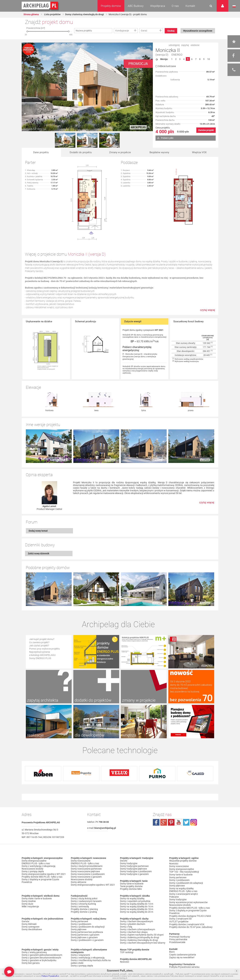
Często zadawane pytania (183, 952)
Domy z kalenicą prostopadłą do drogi (139, 937)
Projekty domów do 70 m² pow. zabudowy (191, 925)
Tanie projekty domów (131, 886)
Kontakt (190, 6)
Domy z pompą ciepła (33, 871)
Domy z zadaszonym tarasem (86, 901)
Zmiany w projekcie (120, 152)
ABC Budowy (136, 6)
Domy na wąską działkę (132, 898)
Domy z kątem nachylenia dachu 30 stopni (142, 935)
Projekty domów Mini (131, 889)
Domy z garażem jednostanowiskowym (42, 955)
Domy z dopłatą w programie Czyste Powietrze (40, 881)
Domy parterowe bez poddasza (87, 932)
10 (208, 59)
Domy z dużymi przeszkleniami (87, 866)
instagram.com (194, 822)
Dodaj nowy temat (38, 531)
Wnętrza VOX (199, 152)
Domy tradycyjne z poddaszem (136, 871)
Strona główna (31, 14)
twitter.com (186, 822)
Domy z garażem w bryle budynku (39, 960)
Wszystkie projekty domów (183, 861)
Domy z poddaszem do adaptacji (88, 927)
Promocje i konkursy (180, 934)
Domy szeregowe (30, 927)
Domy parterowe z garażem (85, 935)
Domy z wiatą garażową (34, 952)
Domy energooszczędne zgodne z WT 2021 (44, 874)
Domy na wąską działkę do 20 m (137, 912)
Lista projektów (52, 14)
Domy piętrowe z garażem (84, 937)
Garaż (144, 31)
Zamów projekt (206, 130)
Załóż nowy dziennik (38, 553)
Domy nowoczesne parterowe (86, 869)
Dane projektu (41, 152)
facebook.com (156, 822)
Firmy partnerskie (178, 937)
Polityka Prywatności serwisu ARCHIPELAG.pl (184, 965)
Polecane (174, 895)
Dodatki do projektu (81, 152)
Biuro (172, 949)
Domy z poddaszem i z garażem (87, 940)
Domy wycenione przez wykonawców (188, 901)
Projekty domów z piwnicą (84, 909)
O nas (175, 6)
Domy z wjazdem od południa (135, 901)
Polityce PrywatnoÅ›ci (50, 976)
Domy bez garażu (31, 963)
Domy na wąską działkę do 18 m (137, 909)
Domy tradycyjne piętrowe (133, 869)
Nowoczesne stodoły (32, 869)
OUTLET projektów (179, 920)
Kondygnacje (122, 31)
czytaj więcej (207, 312)
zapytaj (185, 45)
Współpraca (158, 6)
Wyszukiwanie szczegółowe (198, 31)
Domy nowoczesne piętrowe (85, 871)
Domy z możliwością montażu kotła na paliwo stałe (91, 962)
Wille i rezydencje (30, 906)
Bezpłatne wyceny (159, 152)
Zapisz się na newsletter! (182, 955)
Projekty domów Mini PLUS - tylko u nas (42, 877)
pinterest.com (171, 822)
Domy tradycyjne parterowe (134, 866)
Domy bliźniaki (29, 924)
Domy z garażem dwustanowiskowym (41, 958)
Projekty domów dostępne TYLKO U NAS (190, 914)
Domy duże (27, 904)
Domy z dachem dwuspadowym (136, 921)
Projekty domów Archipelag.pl (40, 6)
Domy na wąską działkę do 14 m (137, 904)
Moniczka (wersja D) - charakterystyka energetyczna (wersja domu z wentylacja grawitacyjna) (140, 357)
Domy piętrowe (79, 929)
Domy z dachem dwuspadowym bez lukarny (143, 943)
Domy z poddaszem (81, 924)
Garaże (25, 921)
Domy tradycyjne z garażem (134, 874)
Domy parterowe (79, 921)
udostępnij (174, 45)
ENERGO (177, 55)
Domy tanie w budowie (132, 884)
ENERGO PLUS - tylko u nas (36, 863)
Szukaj (171, 31)
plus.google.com (164, 822)
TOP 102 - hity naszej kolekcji (184, 871)
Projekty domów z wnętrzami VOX (187, 922)
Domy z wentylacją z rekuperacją (38, 866)
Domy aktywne (78, 882)
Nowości (124, 962)
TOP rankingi (127, 952)
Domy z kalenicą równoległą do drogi (85, 14)
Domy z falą (126, 927)
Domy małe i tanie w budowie (37, 898)
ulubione (195, 45)
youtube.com (179, 822)
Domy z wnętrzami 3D (180, 917)
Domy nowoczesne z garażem (86, 877)
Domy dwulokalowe (32, 929)
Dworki (124, 861)
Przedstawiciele (177, 940)
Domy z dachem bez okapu (134, 932)
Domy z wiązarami (80, 955)
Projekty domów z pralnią (84, 912)
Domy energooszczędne (34, 861)
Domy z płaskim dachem (133, 924)
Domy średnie (29, 901)
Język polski (234, 6)
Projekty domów (111, 6)
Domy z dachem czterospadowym (137, 929)
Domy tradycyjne (129, 863)
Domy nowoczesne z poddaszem (88, 874)
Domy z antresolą (80, 906)
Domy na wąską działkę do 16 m (137, 906)
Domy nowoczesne (81, 861)
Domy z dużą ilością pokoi (84, 898)
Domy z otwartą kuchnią (83, 904)
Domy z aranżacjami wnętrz (183, 893)
